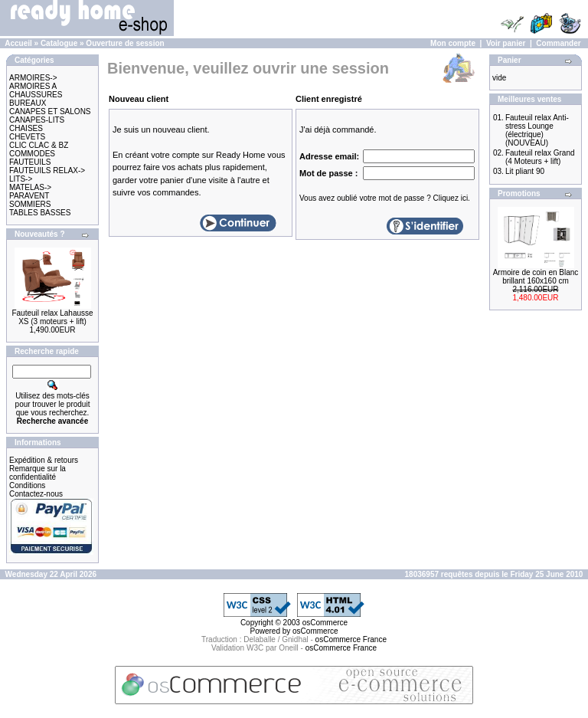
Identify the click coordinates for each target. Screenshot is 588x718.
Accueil (18, 43)
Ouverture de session (125, 43)
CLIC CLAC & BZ (39, 145)
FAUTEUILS (30, 162)
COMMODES (32, 154)
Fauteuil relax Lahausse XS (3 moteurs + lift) (52, 317)
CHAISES (26, 128)
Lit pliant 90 (525, 171)
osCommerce (325, 623)
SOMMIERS (30, 204)
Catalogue (59, 43)
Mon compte (453, 43)
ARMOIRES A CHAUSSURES (36, 90)
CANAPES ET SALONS (50, 111)
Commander (558, 43)
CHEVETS (27, 137)
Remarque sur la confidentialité (38, 473)
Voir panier (506, 43)
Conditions (27, 485)
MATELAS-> (30, 187)
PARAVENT (29, 196)
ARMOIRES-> (33, 78)
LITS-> (21, 179)
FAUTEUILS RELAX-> (47, 170)
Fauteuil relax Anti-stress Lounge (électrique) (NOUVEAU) (537, 130)
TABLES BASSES (40, 213)
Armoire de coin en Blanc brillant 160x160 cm (536, 277)
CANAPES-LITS (37, 120)
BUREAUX (28, 103)
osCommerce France (351, 639)
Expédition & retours (44, 460)
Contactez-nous (36, 494)
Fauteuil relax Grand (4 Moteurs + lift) (540, 157)
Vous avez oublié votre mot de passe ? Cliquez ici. (385, 198)
